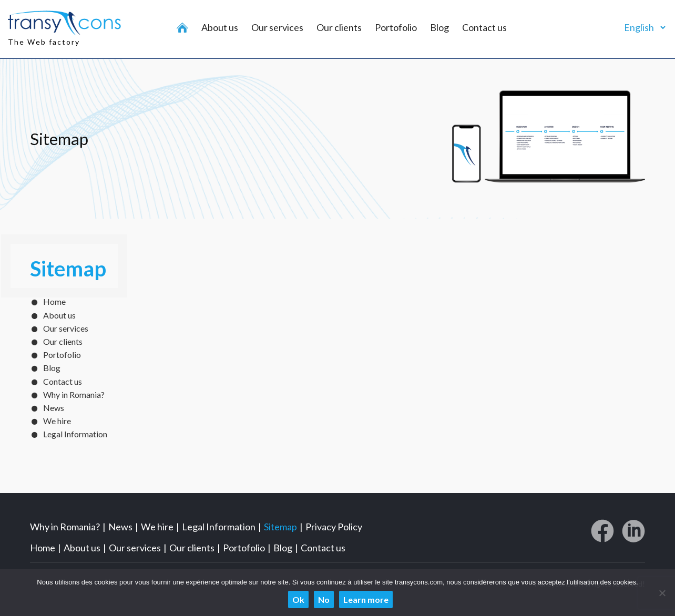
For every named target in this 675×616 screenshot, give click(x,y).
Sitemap (280, 527)
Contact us (484, 27)
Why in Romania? (74, 394)
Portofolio (396, 27)
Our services (277, 27)
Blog (439, 27)
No (324, 599)
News (54, 408)
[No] (662, 593)
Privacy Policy (334, 527)
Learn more (366, 599)
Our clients (339, 27)
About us (220, 27)
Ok (298, 599)
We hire (57, 421)
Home (54, 301)
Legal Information (75, 434)
